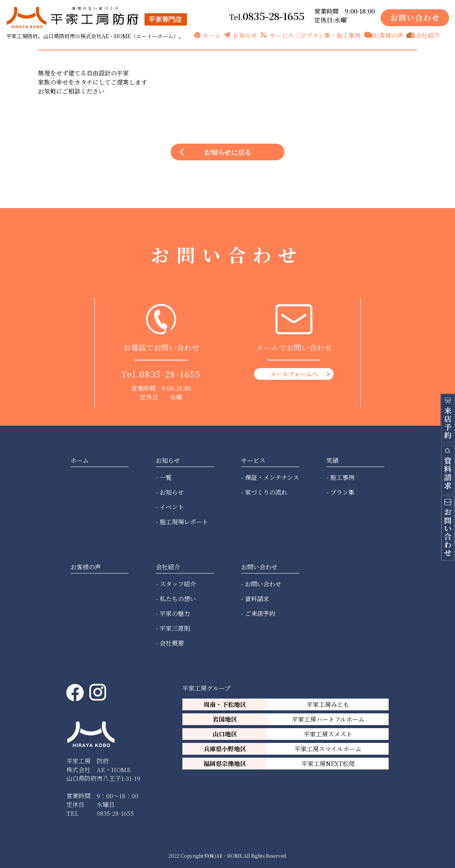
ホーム (212, 35)
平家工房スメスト (328, 734)
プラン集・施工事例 (333, 35)
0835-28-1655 (274, 16)
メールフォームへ (294, 374)
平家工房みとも (328, 704)
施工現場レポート (184, 522)
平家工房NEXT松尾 (328, 764)
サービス (282, 35)
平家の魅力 (175, 613)
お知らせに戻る (228, 152)
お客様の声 (388, 35)
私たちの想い (178, 599)
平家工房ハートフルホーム (328, 719)
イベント (172, 507)
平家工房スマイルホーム (328, 749)
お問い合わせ (263, 584)
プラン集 (342, 492)
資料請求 (257, 599)
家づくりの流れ (266, 492)
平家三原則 (175, 628)
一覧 (166, 477)
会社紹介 (428, 35)
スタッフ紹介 (178, 584)
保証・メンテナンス (272, 477)
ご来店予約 (260, 613)
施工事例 (342, 477)
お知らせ (245, 35)
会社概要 (172, 643)
